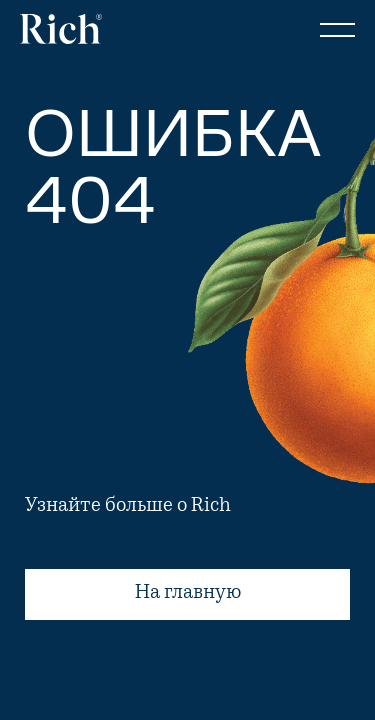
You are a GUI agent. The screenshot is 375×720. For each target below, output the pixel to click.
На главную (187, 594)
